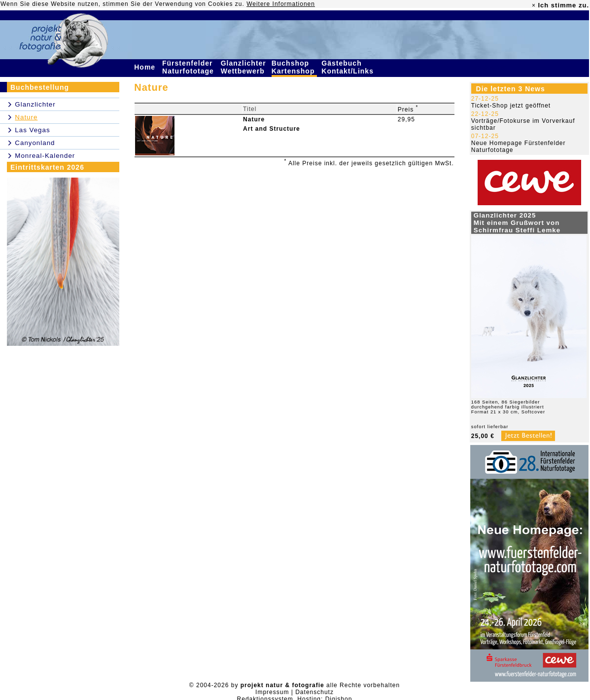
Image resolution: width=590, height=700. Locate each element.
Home (146, 67)
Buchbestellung (40, 87)
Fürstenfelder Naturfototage (189, 67)
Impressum (272, 692)
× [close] (534, 5)
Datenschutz (314, 692)
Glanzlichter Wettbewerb (244, 67)
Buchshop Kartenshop (295, 67)
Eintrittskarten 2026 (47, 167)
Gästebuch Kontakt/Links (348, 67)
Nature (254, 119)
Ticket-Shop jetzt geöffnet (511, 106)
